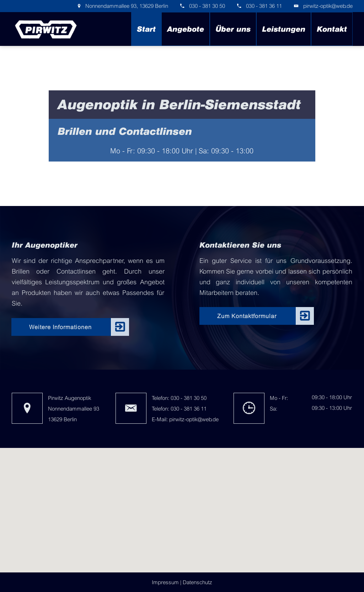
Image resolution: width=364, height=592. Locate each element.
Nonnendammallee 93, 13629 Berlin (126, 6)
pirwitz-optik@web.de (328, 6)
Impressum (165, 582)
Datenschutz (197, 582)
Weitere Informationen (60, 327)
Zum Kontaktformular (247, 316)
